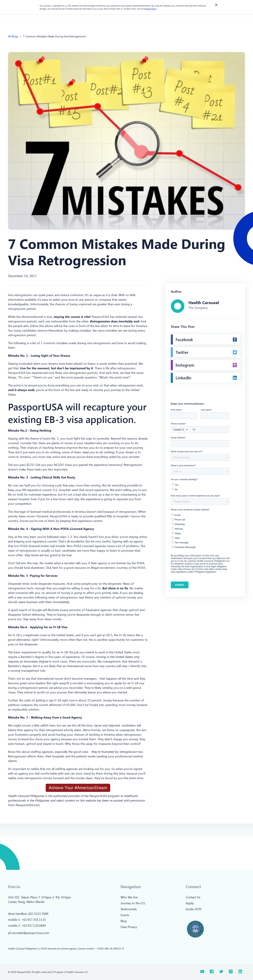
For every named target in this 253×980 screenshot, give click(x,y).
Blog (124, 921)
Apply (190, 903)
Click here (52, 568)
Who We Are (129, 897)
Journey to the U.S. (133, 903)
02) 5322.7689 (39, 914)
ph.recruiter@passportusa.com (29, 933)
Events (125, 915)
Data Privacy (129, 927)
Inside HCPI (193, 909)
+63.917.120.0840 (34, 925)
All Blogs (13, 36)
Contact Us (193, 897)
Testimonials (129, 909)
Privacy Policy (150, 9)
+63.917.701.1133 (34, 920)
